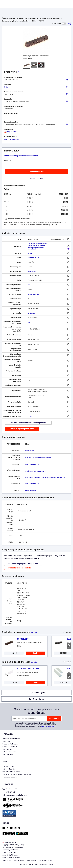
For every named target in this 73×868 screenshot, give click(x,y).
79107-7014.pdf (31, 490)
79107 (30, 416)
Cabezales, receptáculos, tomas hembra (15, 21)
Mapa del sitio (7, 749)
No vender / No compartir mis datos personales (36, 864)
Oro (29, 323)
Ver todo (34, 632)
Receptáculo (32, 271)
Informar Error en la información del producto (28, 423)
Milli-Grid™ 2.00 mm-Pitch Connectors (38, 458)
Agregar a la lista (37, 178)
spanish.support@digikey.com (15, 795)
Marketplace (7, 741)
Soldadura (31, 313)
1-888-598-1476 (10, 789)
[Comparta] (70, 23)
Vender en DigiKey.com (10, 744)
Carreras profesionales (10, 747)
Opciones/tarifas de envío (11, 772)
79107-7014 (29, 450)
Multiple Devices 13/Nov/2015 (35, 471)
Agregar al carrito (36, 171)
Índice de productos (9, 18)
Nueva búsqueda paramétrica (22, 429)
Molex (6, 87)
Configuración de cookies (11, 858)
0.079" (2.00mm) (33, 294)
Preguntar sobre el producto (20, 568)
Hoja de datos (10, 132)
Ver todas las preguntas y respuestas (23, 564)
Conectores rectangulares (51, 18)
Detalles (36, 653)
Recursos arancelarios (10, 777)
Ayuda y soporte (8, 766)
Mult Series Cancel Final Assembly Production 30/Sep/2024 (45, 478)
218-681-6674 (9, 792)
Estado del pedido (9, 769)
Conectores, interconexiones (29, 18)
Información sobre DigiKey (11, 739)
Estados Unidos (9, 842)
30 (29, 285)
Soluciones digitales (9, 752)
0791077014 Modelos (12, 139)
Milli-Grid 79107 (33, 258)
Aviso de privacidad (48, 727)
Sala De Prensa (8, 755)
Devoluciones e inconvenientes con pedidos (17, 774)
